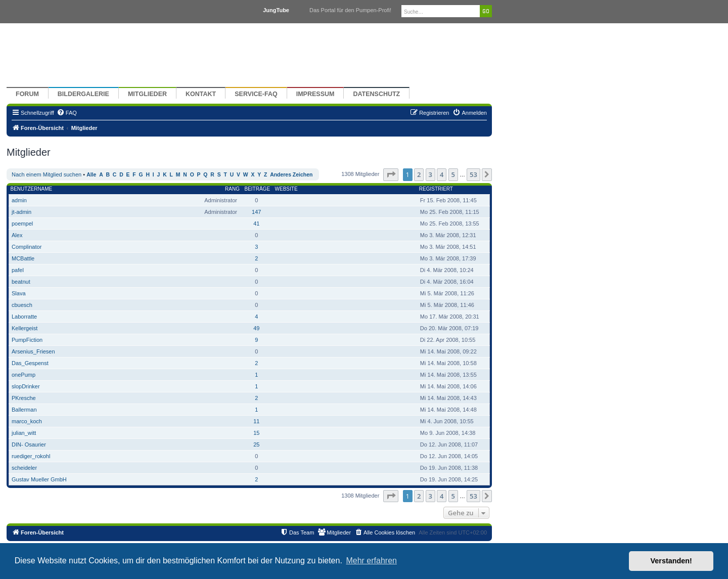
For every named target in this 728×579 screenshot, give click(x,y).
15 (256, 433)
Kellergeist (25, 328)
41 (256, 224)
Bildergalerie (83, 94)
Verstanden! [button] (671, 561)
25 (256, 444)
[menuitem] (67, 113)
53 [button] (473, 174)
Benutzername (32, 189)
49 (256, 328)
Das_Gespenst (30, 363)
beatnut (21, 282)
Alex (17, 235)
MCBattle (23, 258)
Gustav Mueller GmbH (39, 479)
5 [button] (453, 174)
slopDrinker (26, 386)
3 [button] (430, 174)
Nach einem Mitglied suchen (47, 174)
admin (19, 200)
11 (256, 421)
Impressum (315, 94)
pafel (18, 270)
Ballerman (24, 410)
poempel (22, 224)
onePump (24, 375)
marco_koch (27, 421)
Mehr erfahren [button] (371, 561)
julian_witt (24, 433)
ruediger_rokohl (31, 456)
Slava (19, 293)
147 (256, 212)
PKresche (24, 398)
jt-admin (21, 212)
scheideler (24, 468)
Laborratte (24, 317)
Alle (91, 175)
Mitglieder (147, 94)
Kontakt (201, 94)
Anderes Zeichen (291, 175)
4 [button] (442, 174)
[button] (391, 174)
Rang (232, 189)
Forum (27, 94)
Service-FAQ (256, 94)
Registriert (436, 189)
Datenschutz (376, 94)
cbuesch (22, 305)
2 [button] (419, 174)
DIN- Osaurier (29, 444)
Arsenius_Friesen (33, 351)
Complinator (27, 247)
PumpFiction (27, 340)
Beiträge (257, 189)
